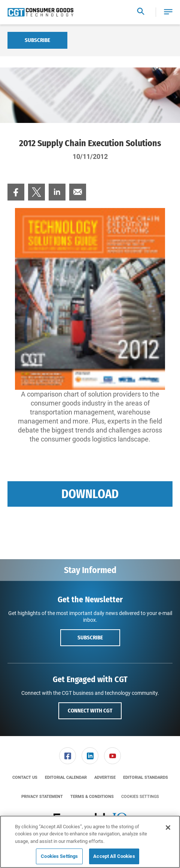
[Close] (168, 828)
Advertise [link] (105, 777)
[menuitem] (16, 192)
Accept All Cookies (114, 856)
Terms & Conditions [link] (92, 797)
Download (90, 494)
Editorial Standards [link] (146, 777)
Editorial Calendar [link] (66, 777)
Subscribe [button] (90, 638)
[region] (90, 842)
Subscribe (37, 40)
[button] (168, 12)
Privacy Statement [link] (42, 797)
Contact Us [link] (25, 777)
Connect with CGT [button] (90, 711)
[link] (16, 192)
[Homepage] (40, 12)
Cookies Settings (140, 797)
